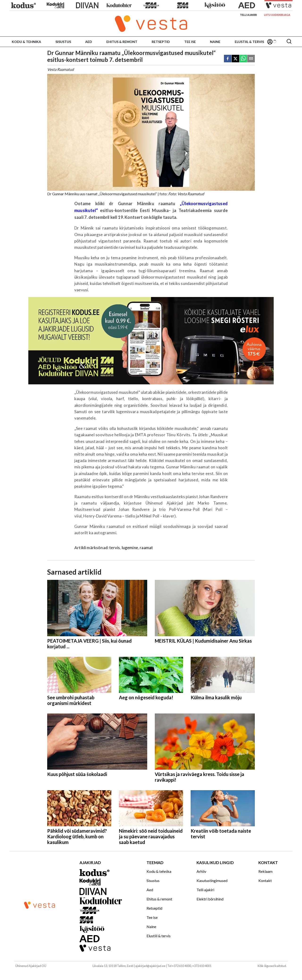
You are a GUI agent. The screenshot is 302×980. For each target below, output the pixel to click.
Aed (89, 42)
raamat (146, 548)
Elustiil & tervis (249, 42)
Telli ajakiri (248, 15)
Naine (215, 42)
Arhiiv (201, 871)
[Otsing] (289, 42)
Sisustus (63, 42)
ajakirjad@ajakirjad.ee (150, 966)
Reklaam (265, 871)
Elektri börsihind (210, 899)
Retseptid (161, 42)
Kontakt (265, 880)
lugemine (130, 548)
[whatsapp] (243, 59)
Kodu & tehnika (26, 42)
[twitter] (235, 59)
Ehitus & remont (122, 42)
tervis (115, 548)
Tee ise (190, 42)
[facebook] (228, 59)
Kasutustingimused (212, 880)
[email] (251, 59)
